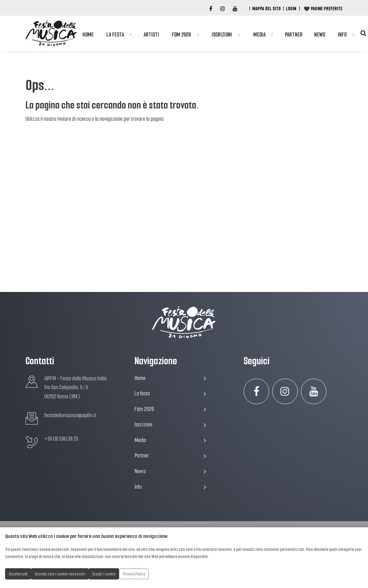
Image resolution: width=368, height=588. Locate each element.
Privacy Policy (134, 574)
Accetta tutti (18, 574)
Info (342, 35)
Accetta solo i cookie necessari (60, 574)
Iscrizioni (222, 35)
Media (259, 35)
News (320, 35)
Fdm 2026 (181, 35)
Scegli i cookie (104, 574)
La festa (115, 35)
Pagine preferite (327, 9)
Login (291, 9)
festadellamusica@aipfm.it (70, 415)
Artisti (151, 35)
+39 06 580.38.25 (61, 439)
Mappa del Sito (266, 9)
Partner (294, 35)
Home (88, 35)
